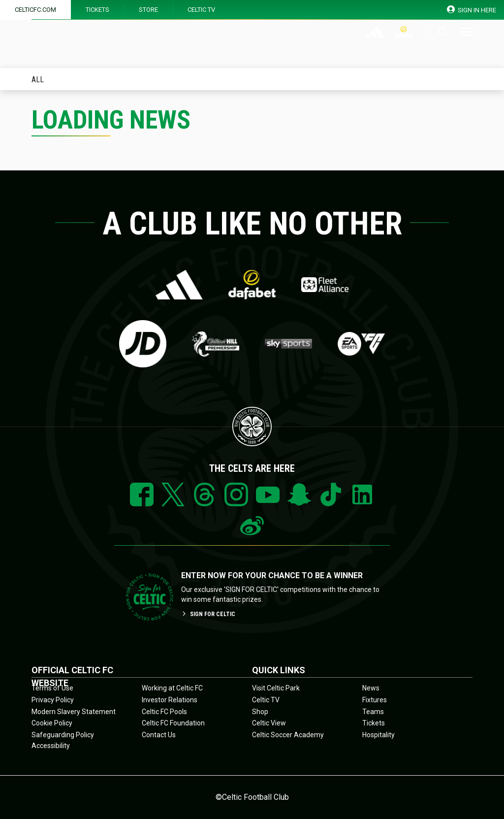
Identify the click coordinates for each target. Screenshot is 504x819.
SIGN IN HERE (472, 10)
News (371, 688)
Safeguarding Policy (63, 735)
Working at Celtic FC (172, 688)
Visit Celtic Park (276, 688)
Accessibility (51, 746)
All (38, 80)
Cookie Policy (52, 723)
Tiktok (331, 494)
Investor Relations (170, 700)
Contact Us (159, 735)
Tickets (97, 10)
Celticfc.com (35, 10)
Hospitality (378, 735)
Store (148, 10)
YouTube (268, 494)
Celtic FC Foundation (173, 723)
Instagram (236, 494)
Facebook (142, 494)
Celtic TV (201, 10)
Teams (373, 712)
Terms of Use (52, 688)
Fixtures (375, 700)
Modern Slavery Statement (74, 712)
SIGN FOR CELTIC (208, 614)
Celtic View (269, 723)
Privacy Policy (53, 700)
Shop (260, 712)
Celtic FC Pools (164, 712)
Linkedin (362, 494)
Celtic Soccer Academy (288, 735)
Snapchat (299, 494)
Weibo (252, 526)
